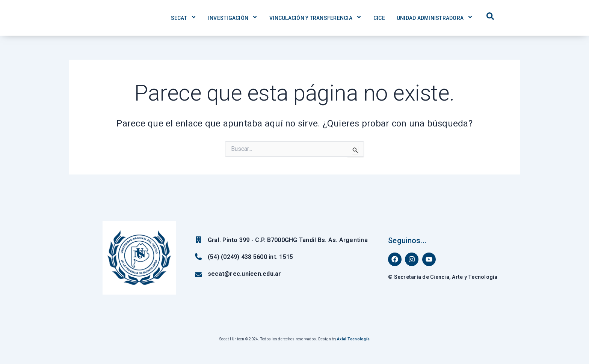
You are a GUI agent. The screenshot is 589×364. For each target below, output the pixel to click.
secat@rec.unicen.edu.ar (245, 274)
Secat (184, 18)
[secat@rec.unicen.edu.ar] (198, 275)
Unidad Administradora (435, 18)
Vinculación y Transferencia (316, 18)
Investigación (233, 18)
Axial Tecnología (353, 339)
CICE (379, 18)
